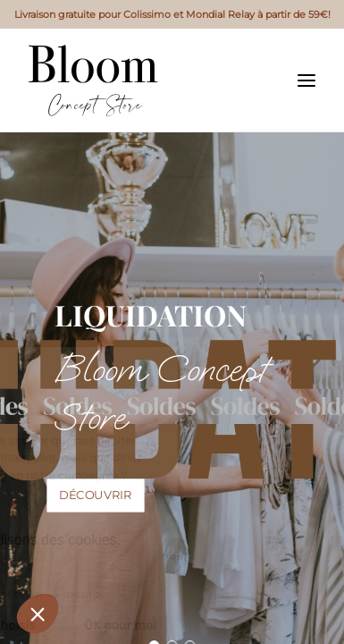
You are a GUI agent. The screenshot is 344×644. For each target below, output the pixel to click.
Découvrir (96, 495)
